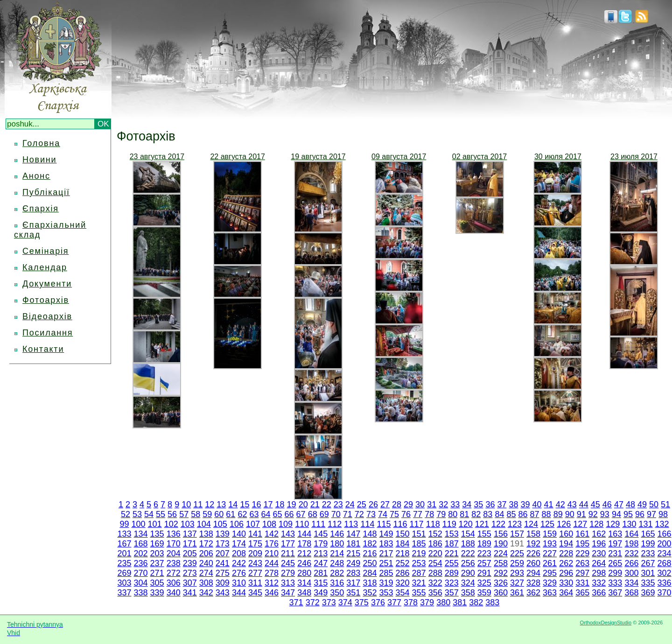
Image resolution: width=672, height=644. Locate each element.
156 (501, 534)
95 (628, 514)
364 (566, 593)
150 (403, 534)
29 (408, 504)
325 (484, 583)
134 (141, 534)
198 (631, 544)
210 (272, 553)
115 (384, 524)
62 (242, 514)
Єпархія (41, 209)
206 (206, 553)
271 (157, 573)
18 (280, 504)
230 (599, 553)
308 (206, 583)
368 (631, 593)
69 (324, 514)
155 (484, 534)
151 (419, 534)
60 (219, 514)
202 (141, 553)
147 (353, 534)
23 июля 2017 (634, 157)
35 (478, 504)
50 (654, 504)
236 (141, 563)
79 (441, 514)
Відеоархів (47, 316)
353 (386, 593)
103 (188, 524)
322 (435, 583)
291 (484, 573)
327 (517, 583)
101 (155, 524)
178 (304, 544)
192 (533, 544)
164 (631, 534)
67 (301, 514)
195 (582, 544)
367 (615, 593)
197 (615, 544)
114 (367, 524)
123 (515, 524)
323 (452, 583)
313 (288, 583)
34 (467, 504)
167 (124, 544)
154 (468, 534)
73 (371, 514)
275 (223, 573)
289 (452, 573)
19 (292, 504)
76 (406, 514)
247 (321, 563)
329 (550, 583)
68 (313, 514)
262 (566, 563)
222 (468, 553)
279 (288, 573)
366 (599, 593)
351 (353, 593)
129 (613, 524)
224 (501, 553)
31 (432, 504)
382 (476, 602)
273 (190, 573)
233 (648, 553)
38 (513, 504)
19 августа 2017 (318, 157)
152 (435, 534)
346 (272, 593)
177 (288, 544)
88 (546, 514)
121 (482, 524)
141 (255, 534)
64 (266, 514)
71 (348, 514)
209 (255, 553)
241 (223, 563)
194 (566, 544)
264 (599, 563)
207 (223, 553)
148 (370, 534)
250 (370, 563)
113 (351, 524)
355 (419, 593)
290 (468, 573)
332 (599, 583)
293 (517, 573)
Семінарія (45, 251)
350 (337, 593)
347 (288, 593)
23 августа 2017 (157, 157)
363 (550, 593)
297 (582, 573)
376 (378, 602)
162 (599, 534)
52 (126, 514)
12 (210, 504)
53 (137, 514)
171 (190, 544)
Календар (45, 267)
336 (665, 583)
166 (665, 534)
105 (220, 524)
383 (492, 602)
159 (550, 534)
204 (174, 553)
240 (206, 563)
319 (386, 583)
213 (321, 553)
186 (435, 544)
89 (558, 514)
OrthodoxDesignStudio (605, 623)
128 (596, 524)
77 (418, 514)
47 (619, 504)
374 (345, 602)
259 (517, 563)
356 (435, 593)
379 (427, 602)
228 (566, 553)
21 (315, 504)
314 (304, 583)
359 (484, 593)
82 (476, 514)
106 (237, 524)
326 (501, 583)
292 (501, 573)
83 (488, 514)
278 (272, 573)
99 (124, 524)
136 (174, 534)
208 (239, 553)
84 (499, 514)
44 (584, 504)
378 (411, 602)
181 (353, 544)
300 (631, 573)
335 (648, 583)
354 (403, 593)
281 (321, 573)
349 (321, 593)
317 (353, 583)
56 (172, 514)
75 (394, 514)
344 (239, 593)
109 (286, 524)
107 (253, 524)
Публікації (46, 192)
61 (231, 514)
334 (631, 583)
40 (537, 504)
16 (256, 504)
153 (452, 534)
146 (337, 534)
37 (502, 504)
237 (157, 563)
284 (370, 573)
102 (171, 524)
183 (386, 544)
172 (206, 544)
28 (397, 504)
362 (533, 593)
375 (362, 602)
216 (370, 553)
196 (599, 544)
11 (198, 504)
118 (433, 524)
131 (645, 524)
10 (186, 504)
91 (581, 514)
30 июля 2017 (558, 157)
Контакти (43, 349)
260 (533, 563)
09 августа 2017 (399, 157)
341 (190, 593)
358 (468, 593)
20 (303, 504)
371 (296, 602)
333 (615, 583)
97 (651, 514)
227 (550, 553)
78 (429, 514)
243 (255, 563)
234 (665, 553)
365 (582, 593)
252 (403, 563)
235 (124, 563)
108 (269, 524)
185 (419, 544)
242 (239, 563)
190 (501, 544)
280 (304, 573)
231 (615, 553)
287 (419, 573)
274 (206, 573)
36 (490, 504)
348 (304, 593)
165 (648, 534)
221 (452, 553)
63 (254, 514)
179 (321, 544)
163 (615, 534)
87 (535, 514)
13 (221, 504)
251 (386, 563)
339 (157, 593)
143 (288, 534)
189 (484, 544)
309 (223, 583)
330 (566, 583)
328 (533, 583)
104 (204, 524)
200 (664, 544)
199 (648, 544)
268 (665, 563)
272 (174, 573)
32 (443, 504)
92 (593, 514)
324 (468, 583)
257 (484, 563)
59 (207, 514)
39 (525, 504)
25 (362, 504)
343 (223, 593)
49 (642, 504)
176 (272, 544)
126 (564, 524)
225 (517, 553)
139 (223, 534)
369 (648, 593)
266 (631, 563)
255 (452, 563)
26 (373, 504)
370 (665, 593)
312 (272, 583)
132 (662, 524)
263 (582, 563)
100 (139, 524)
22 (327, 504)
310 (239, 583)
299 (615, 573)
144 (304, 534)
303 (124, 583)
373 (329, 602)
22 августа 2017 (237, 157)
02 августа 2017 (479, 157)
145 (321, 534)
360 (501, 593)
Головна (41, 143)
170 (174, 544)
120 (466, 524)
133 (124, 534)
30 (420, 504)
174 (239, 544)
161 (582, 534)
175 (255, 544)
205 (190, 553)
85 (511, 514)
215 (353, 553)
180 (337, 544)
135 (157, 534)
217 (386, 553)
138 (206, 534)
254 (435, 563)
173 (223, 544)
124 (531, 524)
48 (630, 504)
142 (272, 534)
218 (403, 553)
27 (385, 504)
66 (289, 514)
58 (196, 514)
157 (517, 534)
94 (616, 514)
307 (190, 583)
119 (449, 524)
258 (501, 563)
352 (370, 593)
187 (452, 544)
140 (239, 534)
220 (435, 553)
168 (141, 544)
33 (455, 504)
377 (394, 602)
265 (615, 563)
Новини (39, 160)
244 (272, 563)
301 (648, 573)
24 (350, 504)
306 (174, 583)
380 (443, 602)
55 (161, 514)
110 (302, 524)
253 (419, 563)
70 (336, 514)
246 (304, 563)
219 (419, 553)
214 (337, 553)
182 (370, 544)
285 (386, 573)
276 (239, 573)
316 (337, 583)
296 (566, 573)
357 (452, 593)
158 (533, 534)
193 (550, 544)
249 (353, 563)
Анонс (36, 176)
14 (233, 504)
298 (599, 573)
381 (460, 602)
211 (288, 553)
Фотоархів (46, 300)
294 (533, 573)
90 (570, 514)
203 (157, 553)
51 (665, 504)
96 (640, 514)
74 (383, 514)
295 (550, 573)
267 (648, 563)
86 (523, 514)
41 (549, 504)
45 (595, 504)
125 (547, 524)
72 (359, 514)
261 (550, 563)
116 (400, 524)
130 (629, 524)
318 (370, 583)
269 (124, 573)
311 (255, 583)
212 (304, 553)
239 (190, 563)
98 (663, 514)
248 (337, 563)
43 (572, 504)
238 (174, 563)
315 (321, 583)
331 (582, 583)
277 (255, 573)
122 (498, 524)
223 (484, 553)
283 (353, 573)
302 (665, 573)
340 (174, 593)
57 (184, 514)
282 (337, 573)
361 (517, 593)
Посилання (48, 333)
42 (560, 504)
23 (338, 504)
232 (631, 553)
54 (149, 514)
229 (582, 553)
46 (607, 504)
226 (533, 553)
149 (386, 534)
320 (403, 583)
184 (403, 544)
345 (255, 593)
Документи (47, 284)
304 (141, 583)
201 (124, 553)
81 (464, 514)
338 (141, 593)
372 (313, 602)
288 (435, 573)
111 (318, 524)
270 (141, 573)
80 (453, 514)
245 (288, 563)
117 (417, 524)
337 (124, 593)
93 (605, 514)
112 (335, 524)
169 (157, 544)
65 (278, 514)
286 (403, 573)
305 (157, 583)
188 (468, 544)
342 (206, 593)
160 (566, 534)
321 (419, 583)
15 (245, 504)
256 (468, 563)
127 (580, 524)
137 (190, 534)
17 (268, 504)
